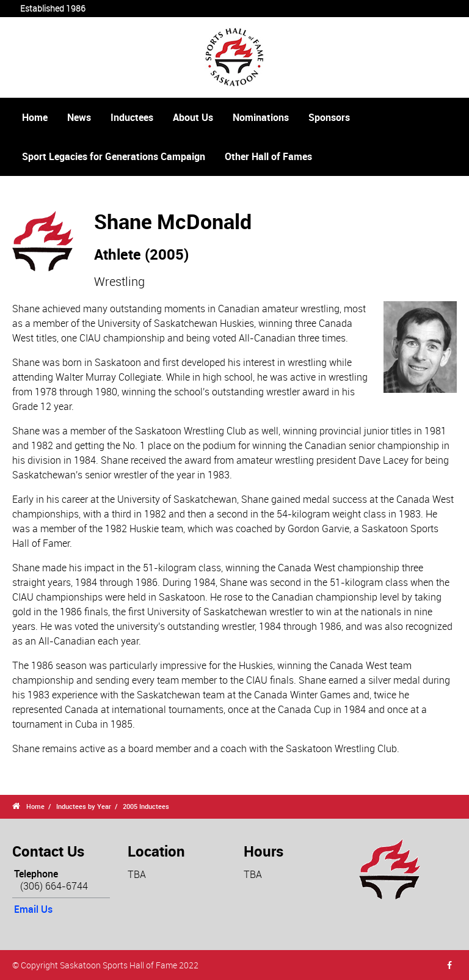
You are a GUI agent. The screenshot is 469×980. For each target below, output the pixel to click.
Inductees (132, 117)
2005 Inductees (146, 806)
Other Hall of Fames (268, 156)
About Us (193, 117)
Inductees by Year (84, 806)
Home (35, 117)
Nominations (261, 117)
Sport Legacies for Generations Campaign (114, 156)
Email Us (33, 909)
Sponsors (329, 117)
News (79, 117)
